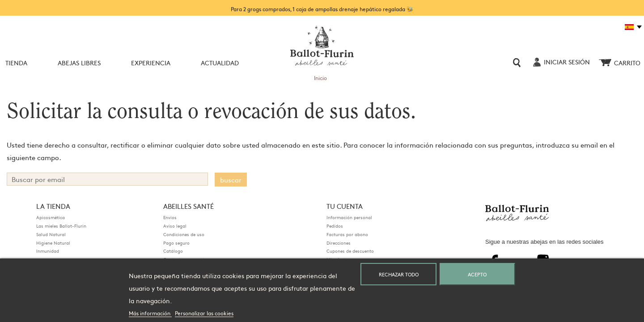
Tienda (16, 63)
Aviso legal (175, 226)
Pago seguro (176, 243)
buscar (231, 180)
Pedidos (335, 226)
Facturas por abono (347, 234)
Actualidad (220, 63)
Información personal (349, 217)
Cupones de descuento (350, 251)
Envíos (170, 217)
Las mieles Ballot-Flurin (61, 226)
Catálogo (173, 251)
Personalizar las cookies (204, 313)
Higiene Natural (53, 243)
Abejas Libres (79, 63)
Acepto (477, 274)
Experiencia (151, 63)
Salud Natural (51, 234)
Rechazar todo (399, 274)
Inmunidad (48, 251)
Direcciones (339, 243)
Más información (150, 313)
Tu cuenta (345, 206)
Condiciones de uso (184, 234)
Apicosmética (51, 217)
